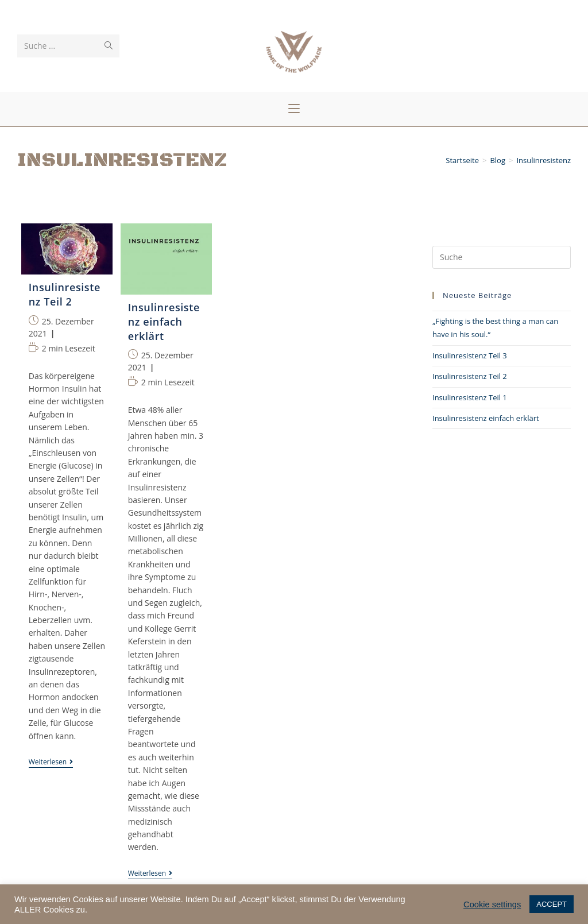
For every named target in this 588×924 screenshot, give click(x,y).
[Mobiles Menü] (294, 109)
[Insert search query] (502, 257)
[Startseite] (462, 161)
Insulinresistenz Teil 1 (470, 397)
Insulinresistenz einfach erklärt (486, 418)
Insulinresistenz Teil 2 (470, 376)
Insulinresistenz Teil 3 (470, 355)
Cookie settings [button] (492, 904)
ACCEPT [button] (552, 904)
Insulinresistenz (543, 161)
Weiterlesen (51, 763)
